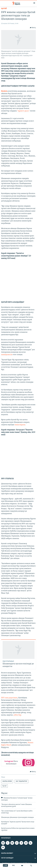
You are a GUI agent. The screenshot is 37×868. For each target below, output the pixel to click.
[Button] (33, 28)
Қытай (4, 9)
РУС (14, 866)
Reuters (4, 91)
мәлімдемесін (7, 355)
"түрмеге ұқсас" (23, 111)
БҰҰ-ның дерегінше (9, 698)
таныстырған (20, 425)
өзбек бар (17, 715)
